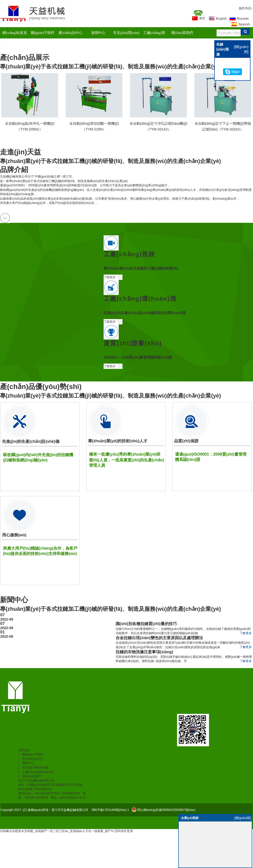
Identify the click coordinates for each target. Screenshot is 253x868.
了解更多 (246, 633)
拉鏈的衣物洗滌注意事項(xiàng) (144, 652)
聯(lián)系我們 (182, 33)
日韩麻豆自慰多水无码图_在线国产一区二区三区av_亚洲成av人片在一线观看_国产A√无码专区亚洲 (66, 831)
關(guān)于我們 (43, 33)
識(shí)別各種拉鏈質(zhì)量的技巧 (146, 624)
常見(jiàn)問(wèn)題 (126, 35)
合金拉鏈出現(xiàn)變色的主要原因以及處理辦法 (159, 638)
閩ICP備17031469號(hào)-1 (110, 810)
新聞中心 (98, 33)
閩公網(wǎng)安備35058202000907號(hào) (166, 810)
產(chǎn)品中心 (70, 33)
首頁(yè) (24, 750)
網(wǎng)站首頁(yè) (14, 35)
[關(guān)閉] (243, 818)
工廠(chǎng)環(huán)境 (154, 35)
